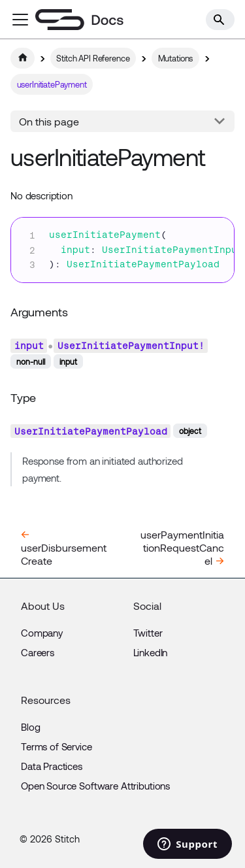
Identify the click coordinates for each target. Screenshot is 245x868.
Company (42, 633)
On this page (49, 121)
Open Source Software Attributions (95, 786)
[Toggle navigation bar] (20, 20)
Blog (30, 727)
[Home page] (23, 58)
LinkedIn (151, 652)
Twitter (148, 633)
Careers (38, 652)
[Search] (220, 20)
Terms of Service (57, 746)
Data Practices (52, 766)
